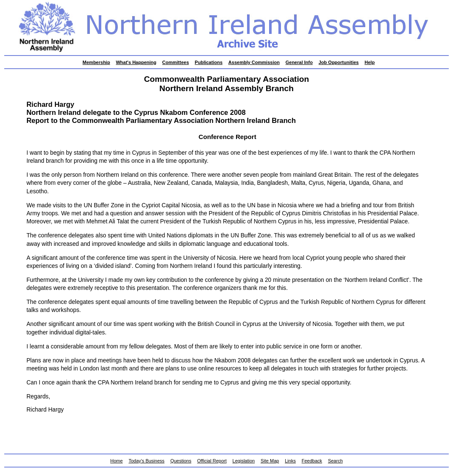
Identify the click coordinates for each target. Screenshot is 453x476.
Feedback (312, 461)
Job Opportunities (339, 62)
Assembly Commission (254, 62)
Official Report (212, 461)
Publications (209, 62)
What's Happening (136, 62)
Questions (181, 461)
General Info (299, 62)
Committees (176, 62)
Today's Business (146, 461)
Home (116, 461)
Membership (96, 62)
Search (335, 461)
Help (370, 62)
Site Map (270, 461)
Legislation (244, 461)
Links (290, 461)
